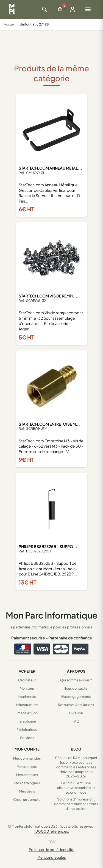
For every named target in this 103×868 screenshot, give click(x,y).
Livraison (76, 713)
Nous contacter (76, 688)
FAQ (76, 721)
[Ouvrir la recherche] (44, 9)
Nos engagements (76, 696)
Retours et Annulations (76, 705)
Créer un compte (27, 799)
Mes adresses (27, 775)
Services (27, 738)
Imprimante (27, 696)
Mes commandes (27, 758)
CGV (51, 842)
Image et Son (27, 713)
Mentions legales (52, 857)
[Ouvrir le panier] (60, 9)
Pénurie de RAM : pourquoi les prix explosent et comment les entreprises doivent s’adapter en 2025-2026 (76, 767)
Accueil (10, 24)
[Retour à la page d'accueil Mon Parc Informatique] (12, 9)
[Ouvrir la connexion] (73, 9)
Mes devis (27, 791)
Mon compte (27, 766)
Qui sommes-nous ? (76, 680)
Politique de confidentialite (52, 850)
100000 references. (52, 831)
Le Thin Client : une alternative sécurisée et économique (76, 788)
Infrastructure (27, 705)
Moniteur (27, 688)
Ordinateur (27, 680)
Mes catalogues (27, 783)
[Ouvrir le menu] (88, 9)
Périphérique (27, 729)
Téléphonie (27, 721)
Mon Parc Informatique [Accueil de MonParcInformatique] (52, 615)
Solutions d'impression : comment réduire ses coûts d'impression (76, 804)
